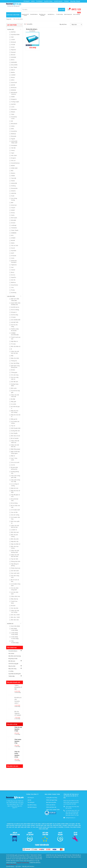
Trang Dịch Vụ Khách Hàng (23, 858)
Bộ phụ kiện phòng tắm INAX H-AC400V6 (37, 25)
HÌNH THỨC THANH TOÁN (53, 805)
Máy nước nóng (12, 664)
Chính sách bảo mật (51, 803)
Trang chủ (9, 15)
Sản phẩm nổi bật (12, 720)
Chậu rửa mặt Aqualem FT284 (18, 725)
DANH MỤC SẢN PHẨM (14, 10)
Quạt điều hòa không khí (15, 669)
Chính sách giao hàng (52, 796)
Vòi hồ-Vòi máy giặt (13, 659)
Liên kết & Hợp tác (58, 1)
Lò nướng (11, 667)
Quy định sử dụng (48, 1)
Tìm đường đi (39, 1)
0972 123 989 (76, 7)
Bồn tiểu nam (12, 657)
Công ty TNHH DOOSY (11, 860)
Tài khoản (66, 1)
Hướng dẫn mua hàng (52, 793)
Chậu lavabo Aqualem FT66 (18, 737)
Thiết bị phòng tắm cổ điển (18, 683)
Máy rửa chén (12, 662)
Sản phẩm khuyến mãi (13, 678)
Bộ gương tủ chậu (13, 654)
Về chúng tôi (26, 1)
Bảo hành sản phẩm (51, 798)
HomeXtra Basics (13, 647)
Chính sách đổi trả (51, 800)
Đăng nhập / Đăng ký (75, 1)
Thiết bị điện (12, 672)
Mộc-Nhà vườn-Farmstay (15, 652)
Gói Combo (11, 649)
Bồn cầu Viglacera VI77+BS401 (18, 709)
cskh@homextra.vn (70, 813)
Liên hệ (33, 1)
